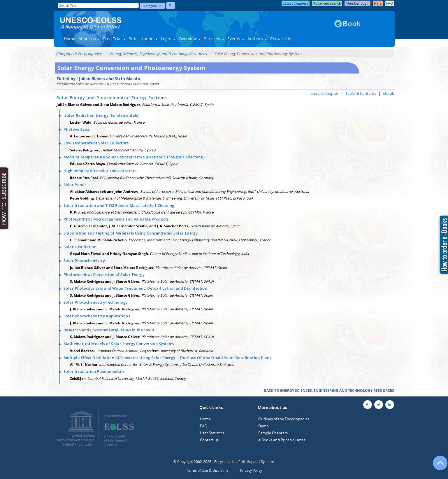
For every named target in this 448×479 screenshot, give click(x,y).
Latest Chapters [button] (296, 3)
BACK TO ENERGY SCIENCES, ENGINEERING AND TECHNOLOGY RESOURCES (329, 390)
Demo (263, 426)
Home (70, 39)
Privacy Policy (251, 470)
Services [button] (214, 39)
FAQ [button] (390, 3)
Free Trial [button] (114, 39)
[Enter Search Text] (99, 6)
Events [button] (236, 39)
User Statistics (212, 433)
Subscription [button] (143, 39)
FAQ (204, 426)
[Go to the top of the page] (438, 466)
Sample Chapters (273, 433)
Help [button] (378, 3)
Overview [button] (190, 39)
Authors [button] (257, 39)
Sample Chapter (325, 93)
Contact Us (281, 39)
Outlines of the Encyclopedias (284, 419)
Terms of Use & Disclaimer (208, 470)
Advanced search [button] (327, 3)
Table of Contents (361, 93)
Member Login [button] (357, 3)
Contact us (209, 440)
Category (152, 6)
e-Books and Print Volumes (282, 440)
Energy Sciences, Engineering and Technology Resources (158, 54)
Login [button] (168, 39)
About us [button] (89, 39)
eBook (389, 93)
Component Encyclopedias (79, 54)
